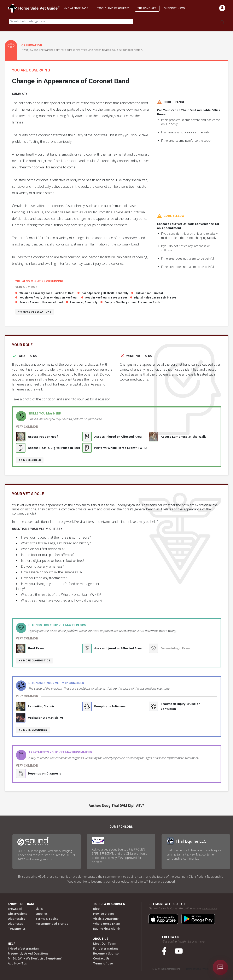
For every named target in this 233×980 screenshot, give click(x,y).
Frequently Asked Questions (28, 953)
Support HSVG (175, 8)
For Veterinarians (106, 948)
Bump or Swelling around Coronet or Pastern (134, 302)
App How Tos (17, 963)
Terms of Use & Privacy (197, 969)
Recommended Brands (52, 924)
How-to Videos (104, 914)
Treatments (17, 929)
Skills (39, 909)
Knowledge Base (76, 8)
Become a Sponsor (107, 953)
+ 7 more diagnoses (33, 730)
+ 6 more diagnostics (34, 661)
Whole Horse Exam (107, 924)
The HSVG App (147, 8)
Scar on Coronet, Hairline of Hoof (41, 302)
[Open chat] (220, 967)
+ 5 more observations (35, 312)
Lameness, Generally (84, 302)
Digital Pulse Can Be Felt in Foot (155, 298)
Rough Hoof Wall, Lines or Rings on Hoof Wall (49, 298)
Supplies (41, 914)
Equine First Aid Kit (107, 929)
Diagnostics (16, 919)
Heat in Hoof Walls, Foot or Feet (106, 298)
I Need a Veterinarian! (24, 948)
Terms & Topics (47, 919)
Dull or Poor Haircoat (149, 293)
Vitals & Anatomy (106, 919)
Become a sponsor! (162, 882)
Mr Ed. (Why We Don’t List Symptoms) (35, 958)
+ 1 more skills (30, 460)
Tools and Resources (113, 8)
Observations (18, 914)
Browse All (15, 909)
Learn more (210, 908)
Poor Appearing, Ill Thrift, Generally (105, 293)
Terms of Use (103, 963)
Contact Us (101, 958)
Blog (96, 909)
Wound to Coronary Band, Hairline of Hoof (47, 293)
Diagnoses (15, 924)
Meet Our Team (105, 943)
